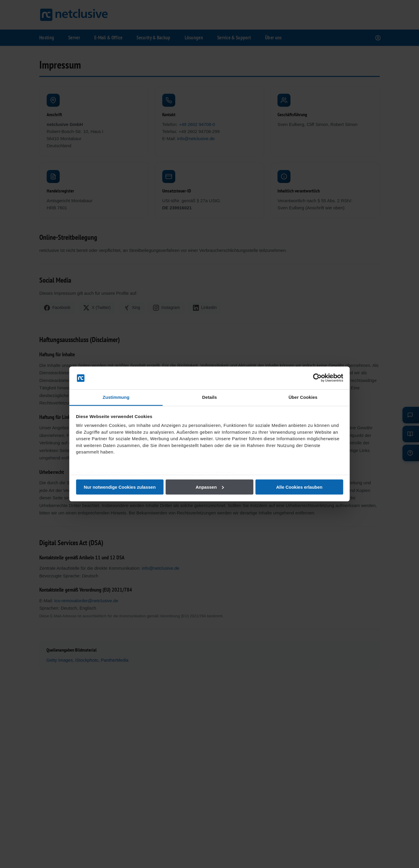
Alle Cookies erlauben (294, 487)
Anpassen (210, 487)
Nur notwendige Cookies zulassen (125, 487)
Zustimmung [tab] (121, 397)
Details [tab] (209, 397)
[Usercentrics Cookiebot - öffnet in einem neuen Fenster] (310, 378)
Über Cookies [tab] (298, 397)
